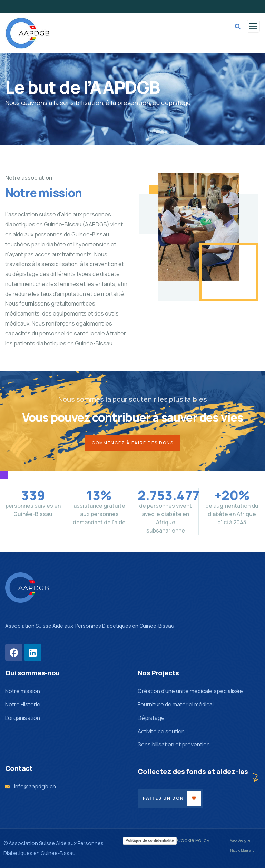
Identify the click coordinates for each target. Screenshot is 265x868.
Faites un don (163, 798)
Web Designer (241, 840)
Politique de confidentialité (150, 840)
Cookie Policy (193, 840)
